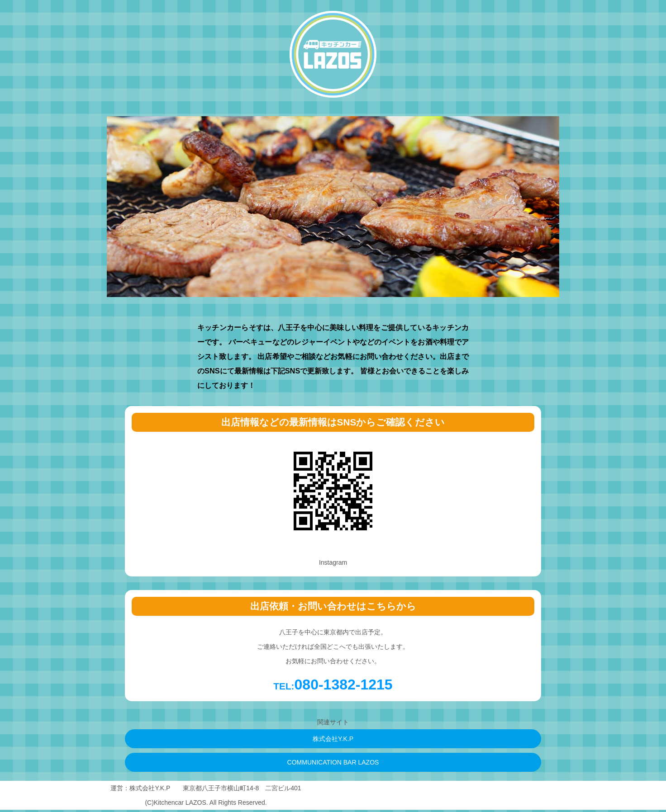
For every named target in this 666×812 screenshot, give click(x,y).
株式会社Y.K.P (333, 739)
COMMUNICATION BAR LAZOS (333, 762)
